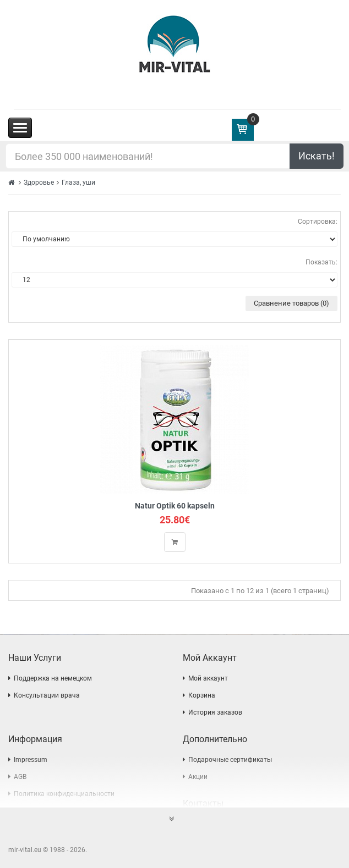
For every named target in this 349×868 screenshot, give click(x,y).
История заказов (215, 712)
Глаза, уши (78, 183)
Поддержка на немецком (53, 678)
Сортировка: (318, 222)
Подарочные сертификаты (230, 760)
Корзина (202, 695)
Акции (198, 777)
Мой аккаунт (208, 678)
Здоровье (39, 183)
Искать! (317, 156)
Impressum (31, 760)
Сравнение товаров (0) (291, 303)
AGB (20, 777)
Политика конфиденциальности (64, 794)
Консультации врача (47, 695)
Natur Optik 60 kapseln (175, 506)
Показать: (321, 262)
